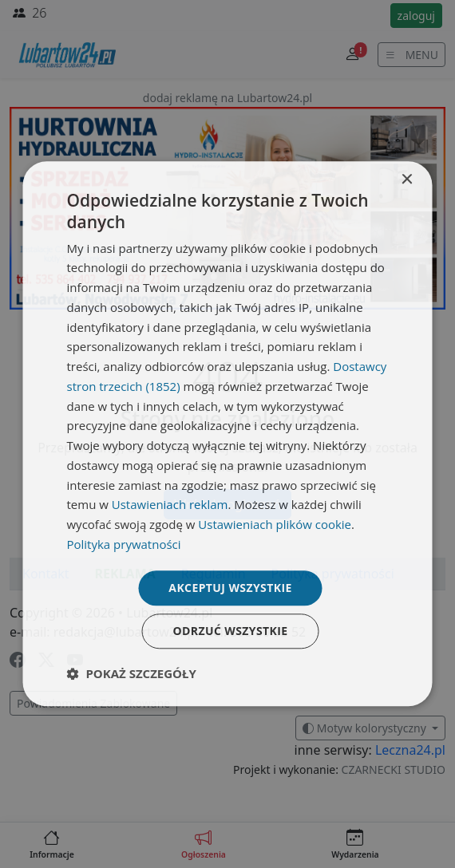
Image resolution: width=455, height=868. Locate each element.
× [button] (407, 180)
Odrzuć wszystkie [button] (230, 631)
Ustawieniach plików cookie (275, 524)
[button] (132, 674)
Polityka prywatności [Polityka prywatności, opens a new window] (124, 544)
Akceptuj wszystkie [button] (230, 588)
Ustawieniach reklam (170, 505)
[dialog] (228, 434)
